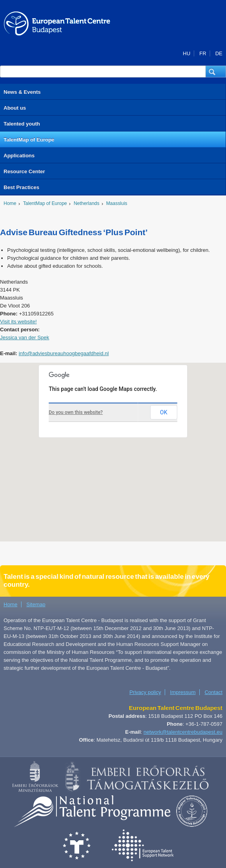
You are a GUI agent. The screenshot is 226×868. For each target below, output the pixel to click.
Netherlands (86, 203)
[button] (216, 72)
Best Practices (21, 187)
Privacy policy (145, 692)
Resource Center (24, 171)
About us (15, 108)
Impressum (183, 692)
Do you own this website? (76, 412)
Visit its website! (18, 322)
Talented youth (22, 124)
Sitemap (36, 604)
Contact (213, 692)
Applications (19, 156)
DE (219, 53)
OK (164, 412)
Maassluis (117, 203)
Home (10, 203)
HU (187, 53)
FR (203, 53)
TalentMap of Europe (29, 140)
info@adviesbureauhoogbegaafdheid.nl (64, 353)
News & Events (22, 92)
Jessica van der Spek (25, 337)
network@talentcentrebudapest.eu (183, 732)
